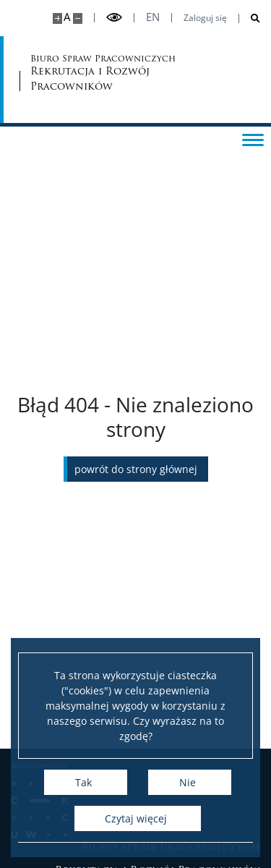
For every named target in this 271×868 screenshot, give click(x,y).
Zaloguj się (205, 18)
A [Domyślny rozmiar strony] (67, 17)
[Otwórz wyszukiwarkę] (250, 18)
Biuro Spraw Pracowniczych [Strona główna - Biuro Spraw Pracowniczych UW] (87, 73)
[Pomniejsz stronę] (78, 18)
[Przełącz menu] (253, 139)
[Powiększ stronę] (57, 18)
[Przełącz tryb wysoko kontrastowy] (114, 18)
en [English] (153, 17)
